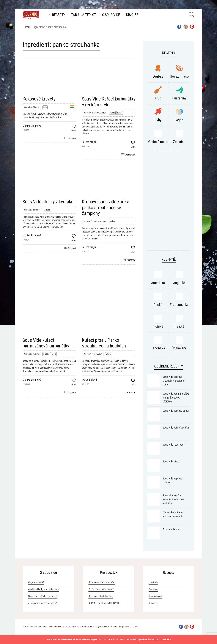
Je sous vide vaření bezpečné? (43, 603)
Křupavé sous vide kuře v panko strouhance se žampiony (105, 207)
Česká (158, 305)
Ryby (45, 107)
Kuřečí (120, 113)
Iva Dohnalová (89, 380)
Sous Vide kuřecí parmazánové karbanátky (46, 343)
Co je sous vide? (36, 582)
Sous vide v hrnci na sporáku (102, 582)
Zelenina (47, 210)
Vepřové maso (158, 142)
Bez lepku (153, 589)
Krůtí (158, 98)
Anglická (179, 283)
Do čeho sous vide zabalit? (101, 589)
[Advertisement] (79, 284)
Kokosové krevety (39, 99)
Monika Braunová (32, 126)
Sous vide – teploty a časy (101, 596)
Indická (158, 327)
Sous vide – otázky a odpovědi (43, 596)
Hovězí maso (179, 76)
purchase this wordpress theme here (155, 639)
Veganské (153, 603)
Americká (158, 283)
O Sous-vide (111, 15)
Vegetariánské (155, 596)
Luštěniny (179, 98)
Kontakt (135, 627)
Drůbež (112, 113)
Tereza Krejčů (89, 142)
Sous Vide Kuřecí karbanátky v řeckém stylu (109, 102)
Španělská (179, 348)
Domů (26, 27)
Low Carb (153, 582)
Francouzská (179, 305)
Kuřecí (53, 354)
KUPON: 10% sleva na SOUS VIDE (104, 603)
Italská (179, 327)
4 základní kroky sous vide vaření (44, 589)
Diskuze (132, 15)
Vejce (179, 120)
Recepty (59, 15)
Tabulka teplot (84, 15)
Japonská (158, 348)
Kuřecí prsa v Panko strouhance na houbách (104, 343)
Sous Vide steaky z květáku (48, 202)
